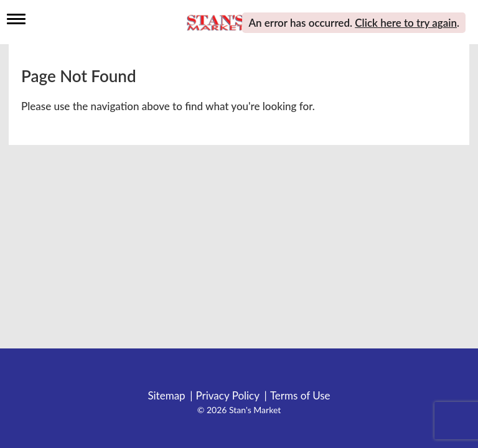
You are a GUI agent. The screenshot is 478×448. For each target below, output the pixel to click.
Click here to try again (406, 23)
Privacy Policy (227, 396)
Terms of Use (300, 396)
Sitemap (166, 396)
